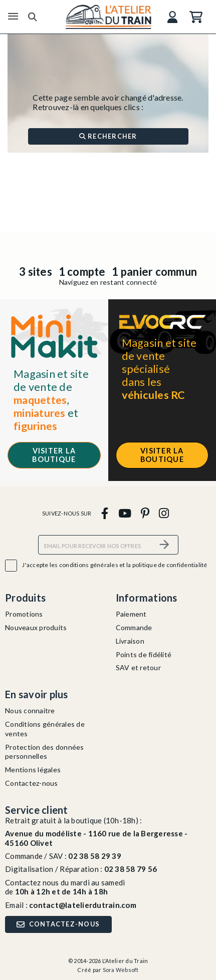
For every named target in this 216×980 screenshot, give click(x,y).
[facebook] (105, 513)
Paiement (131, 614)
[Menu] (13, 17)
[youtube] (125, 513)
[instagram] (164, 513)
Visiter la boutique (54, 455)
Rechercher (108, 136)
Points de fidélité (144, 654)
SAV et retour (138, 667)
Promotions (24, 614)
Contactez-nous (32, 783)
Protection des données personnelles (45, 752)
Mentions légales (33, 770)
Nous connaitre (30, 710)
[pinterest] (145, 513)
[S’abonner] (165, 545)
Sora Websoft (121, 970)
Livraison (130, 641)
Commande (134, 627)
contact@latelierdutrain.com (83, 905)
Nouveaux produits (36, 627)
